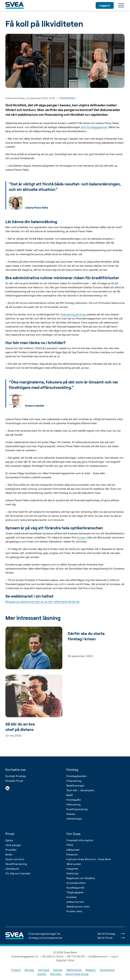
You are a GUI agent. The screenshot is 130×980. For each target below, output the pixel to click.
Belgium (91, 970)
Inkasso (71, 814)
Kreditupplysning (77, 809)
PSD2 (70, 845)
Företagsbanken (76, 776)
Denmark (44, 970)
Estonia (58, 970)
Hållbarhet (73, 850)
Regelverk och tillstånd (81, 878)
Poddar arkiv (74, 911)
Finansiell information (80, 840)
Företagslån (74, 800)
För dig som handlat (18, 873)
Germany (56, 974)
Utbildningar (74, 819)
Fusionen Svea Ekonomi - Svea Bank (89, 859)
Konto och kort (15, 859)
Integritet (72, 869)
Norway (29, 970)
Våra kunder (74, 864)
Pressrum (72, 854)
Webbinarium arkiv (78, 906)
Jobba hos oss (75, 902)
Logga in (105, 5)
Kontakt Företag (16, 776)
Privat (10, 834)
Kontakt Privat (14, 781)
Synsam (82, 537)
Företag (72, 770)
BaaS (70, 795)
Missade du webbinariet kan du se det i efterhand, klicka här (43, 602)
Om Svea (73, 834)
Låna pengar (13, 845)
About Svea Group (77, 974)
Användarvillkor (76, 883)
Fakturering (73, 804)
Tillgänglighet (75, 892)
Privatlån (11, 850)
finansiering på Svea (73, 314)
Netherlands (74, 970)
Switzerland (107, 970)
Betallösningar (75, 785)
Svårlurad (72, 873)
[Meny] (121, 5)
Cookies (71, 897)
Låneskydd (12, 869)
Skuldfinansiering (16, 864)
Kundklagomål (75, 888)
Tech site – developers (80, 790)
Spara (9, 840)
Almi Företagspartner (94, 127)
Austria (42, 974)
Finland (16, 970)
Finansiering (74, 781)
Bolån (9, 854)
